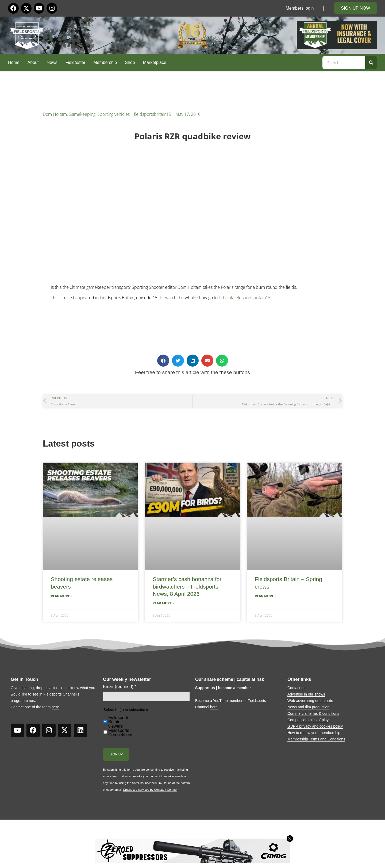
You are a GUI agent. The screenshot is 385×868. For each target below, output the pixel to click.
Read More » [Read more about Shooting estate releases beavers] (62, 596)
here (55, 707)
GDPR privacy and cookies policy (315, 726)
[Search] (371, 63)
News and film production (308, 707)
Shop (130, 62)
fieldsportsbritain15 (153, 114)
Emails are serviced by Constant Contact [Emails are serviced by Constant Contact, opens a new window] (150, 790)
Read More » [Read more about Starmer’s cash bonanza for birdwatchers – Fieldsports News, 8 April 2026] (163, 603)
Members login (300, 8)
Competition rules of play (308, 720)
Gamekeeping (82, 114)
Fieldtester (76, 62)
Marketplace (155, 62)
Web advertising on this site (310, 701)
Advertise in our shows (306, 694)
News (52, 62)
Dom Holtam (55, 114)
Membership (105, 62)
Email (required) (120, 687)
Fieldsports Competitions (121, 733)
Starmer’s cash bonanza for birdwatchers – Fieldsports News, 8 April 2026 (187, 586)
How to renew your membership (314, 733)
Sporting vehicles (113, 114)
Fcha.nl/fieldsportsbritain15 (245, 298)
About (33, 62)
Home (14, 62)
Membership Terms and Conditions (316, 739)
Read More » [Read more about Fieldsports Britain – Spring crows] (266, 596)
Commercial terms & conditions (313, 713)
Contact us (296, 688)
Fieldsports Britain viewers (119, 722)
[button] (163, 361)
